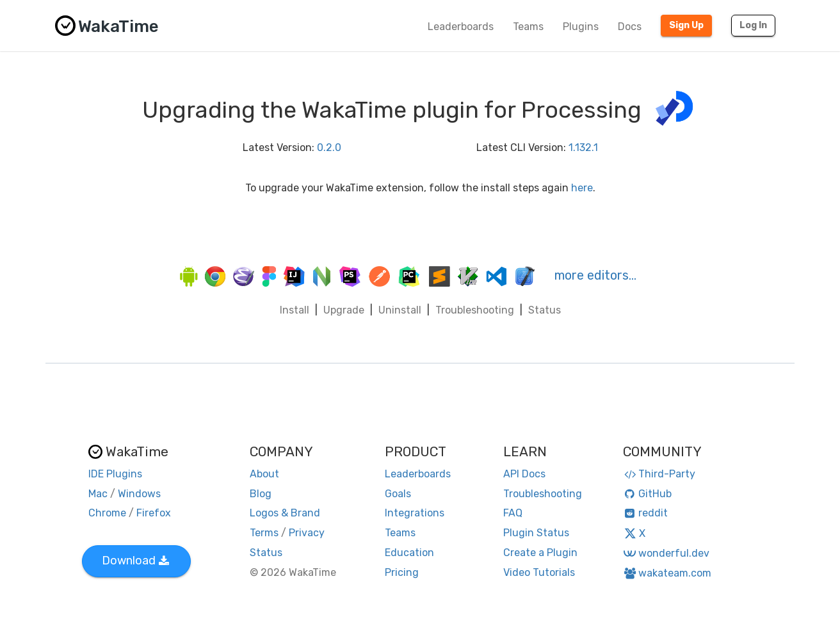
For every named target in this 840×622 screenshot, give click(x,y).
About (264, 474)
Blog (261, 494)
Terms (264, 533)
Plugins (581, 27)
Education (409, 553)
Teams (528, 27)
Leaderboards (461, 27)
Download (135, 561)
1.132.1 (583, 148)
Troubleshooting (475, 310)
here (582, 188)
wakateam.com (667, 573)
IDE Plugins (115, 474)
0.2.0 (329, 148)
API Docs (524, 474)
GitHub (648, 494)
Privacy (307, 533)
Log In (753, 25)
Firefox (154, 513)
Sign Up (686, 25)
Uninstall (400, 310)
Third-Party (659, 474)
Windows (139, 494)
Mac (98, 494)
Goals (398, 494)
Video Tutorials (539, 572)
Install (295, 310)
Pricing (402, 572)
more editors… (595, 275)
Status (545, 310)
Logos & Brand (285, 513)
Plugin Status (536, 533)
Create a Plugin (540, 553)
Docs (630, 27)
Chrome (107, 513)
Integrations (415, 513)
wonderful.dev (666, 553)
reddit (646, 513)
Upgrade (344, 310)
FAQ (513, 513)
